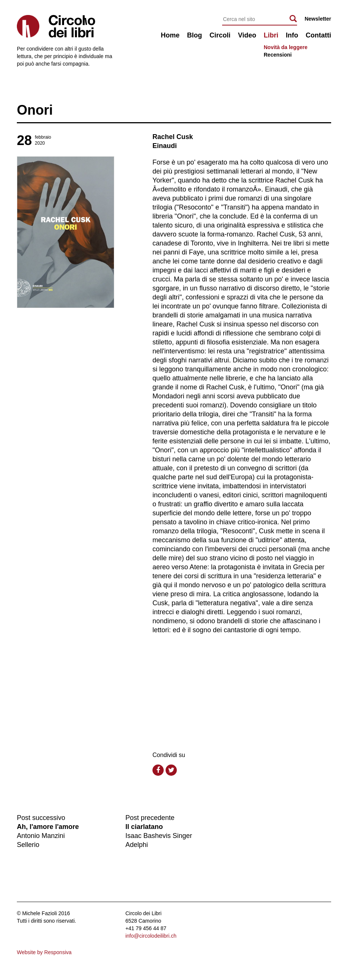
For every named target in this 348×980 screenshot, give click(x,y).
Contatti (318, 35)
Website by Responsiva (44, 952)
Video (247, 35)
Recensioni (278, 55)
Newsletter (318, 19)
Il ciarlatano (144, 827)
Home (170, 35)
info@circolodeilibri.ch (151, 936)
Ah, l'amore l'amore (48, 827)
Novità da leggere (286, 47)
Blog (194, 35)
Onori (35, 110)
